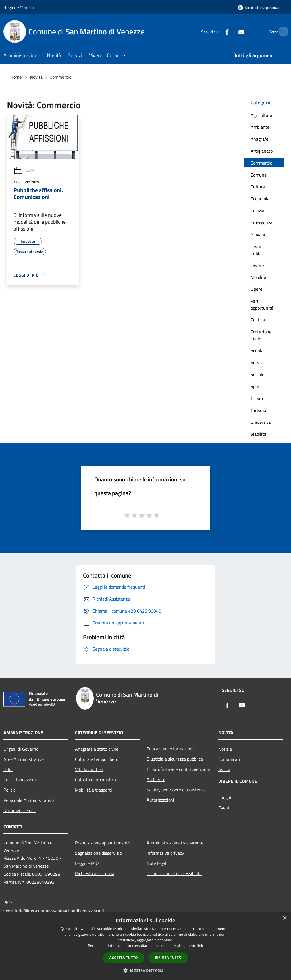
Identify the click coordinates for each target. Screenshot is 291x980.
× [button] (285, 918)
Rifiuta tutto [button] (168, 957)
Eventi (225, 808)
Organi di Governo (21, 749)
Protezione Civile (261, 335)
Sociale (257, 374)
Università (261, 422)
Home (16, 77)
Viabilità (258, 434)
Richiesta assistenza (95, 873)
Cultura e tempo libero (97, 759)
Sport (256, 386)
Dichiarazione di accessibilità (174, 873)
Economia (260, 199)
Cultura (258, 187)
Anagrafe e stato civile (97, 749)
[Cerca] (281, 32)
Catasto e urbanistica (95, 780)
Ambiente (260, 127)
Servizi (257, 362)
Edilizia (257, 211)
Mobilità (258, 277)
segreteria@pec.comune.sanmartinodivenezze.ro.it (54, 910)
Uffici (8, 769)
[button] (145, 970)
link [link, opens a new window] (200, 946)
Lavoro (257, 265)
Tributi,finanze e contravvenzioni (178, 769)
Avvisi (24, 171)
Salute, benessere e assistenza (176, 790)
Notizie (225, 749)
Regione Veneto (18, 7)
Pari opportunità (262, 304)
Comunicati (229, 759)
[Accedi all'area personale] (259, 8)
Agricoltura (261, 115)
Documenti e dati (20, 810)
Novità (36, 77)
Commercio (261, 163)
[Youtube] (230, 31)
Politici (10, 790)
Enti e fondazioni (20, 780)
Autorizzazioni (160, 800)
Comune (259, 175)
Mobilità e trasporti (93, 790)
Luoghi (225, 798)
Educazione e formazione (171, 749)
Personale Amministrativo (29, 800)
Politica (258, 320)
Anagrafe (259, 139)
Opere (256, 289)
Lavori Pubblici (258, 250)
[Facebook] (216, 31)
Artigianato (262, 151)
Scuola (257, 350)
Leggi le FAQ (87, 863)
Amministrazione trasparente (175, 843)
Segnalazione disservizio (98, 853)
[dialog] (145, 946)
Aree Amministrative (24, 759)
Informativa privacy (165, 853)
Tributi (257, 398)
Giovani (258, 234)
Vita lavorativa (89, 769)
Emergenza (261, 223)
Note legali (157, 863)
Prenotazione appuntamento (103, 843)
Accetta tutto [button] (124, 958)
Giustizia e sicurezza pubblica (175, 759)
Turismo (258, 410)
